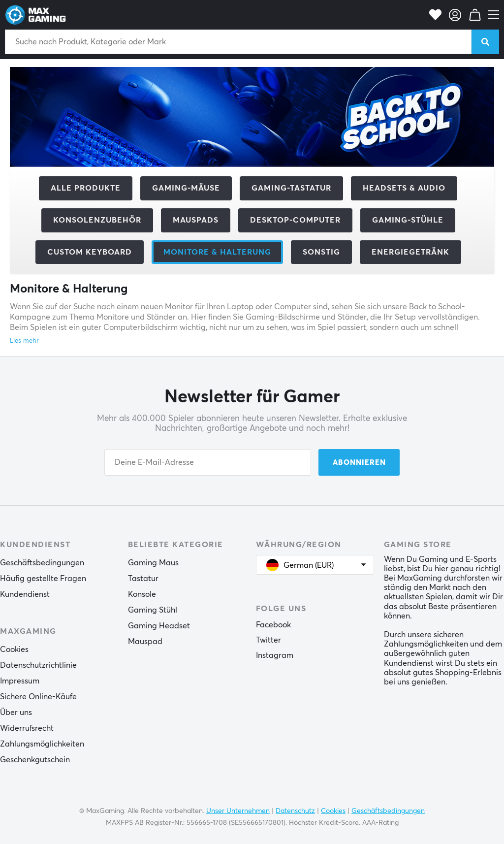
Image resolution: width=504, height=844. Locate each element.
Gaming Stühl (153, 610)
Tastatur (143, 579)
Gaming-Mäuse (186, 188)
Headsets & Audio (404, 188)
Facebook (273, 625)
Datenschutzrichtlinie (38, 665)
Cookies (14, 649)
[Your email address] (208, 462)
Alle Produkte (86, 188)
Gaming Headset (159, 626)
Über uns (16, 713)
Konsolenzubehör (97, 220)
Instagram (275, 655)
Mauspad (145, 642)
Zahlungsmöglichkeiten (42, 744)
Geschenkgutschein (35, 760)
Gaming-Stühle (408, 220)
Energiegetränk (410, 252)
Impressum (20, 681)
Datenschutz (295, 811)
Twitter (268, 640)
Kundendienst (25, 594)
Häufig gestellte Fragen (43, 579)
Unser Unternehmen (238, 811)
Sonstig (321, 252)
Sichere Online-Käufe (38, 697)
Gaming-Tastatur (291, 188)
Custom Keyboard (90, 252)
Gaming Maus (153, 563)
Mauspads (196, 220)
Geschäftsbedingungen (42, 563)
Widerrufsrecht (27, 728)
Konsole (142, 594)
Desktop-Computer (295, 220)
